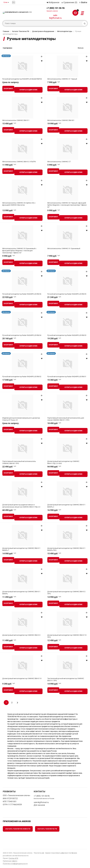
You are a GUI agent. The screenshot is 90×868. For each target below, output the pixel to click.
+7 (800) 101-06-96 (56, 9)
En (14, 2)
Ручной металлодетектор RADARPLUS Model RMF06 (22, 79)
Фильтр (81, 48)
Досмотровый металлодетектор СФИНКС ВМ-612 (21, 635)
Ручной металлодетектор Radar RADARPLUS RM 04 (22, 335)
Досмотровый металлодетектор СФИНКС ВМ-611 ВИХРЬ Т (21, 549)
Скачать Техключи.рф (47, 829)
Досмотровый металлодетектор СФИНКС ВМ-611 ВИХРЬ (21, 593)
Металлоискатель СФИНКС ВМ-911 (16, 120)
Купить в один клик (28, 90)
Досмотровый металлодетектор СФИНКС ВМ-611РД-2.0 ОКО (63, 462)
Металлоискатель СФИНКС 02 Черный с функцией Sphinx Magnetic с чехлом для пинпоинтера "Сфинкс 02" (67, 205)
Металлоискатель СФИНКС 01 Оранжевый (64, 248)
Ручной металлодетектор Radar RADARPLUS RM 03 (67, 335)
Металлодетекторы (65, 31)
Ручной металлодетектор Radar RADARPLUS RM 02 (22, 377)
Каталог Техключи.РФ (21, 31)
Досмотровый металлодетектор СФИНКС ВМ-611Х (22, 678)
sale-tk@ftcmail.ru (55, 17)
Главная (6, 31)
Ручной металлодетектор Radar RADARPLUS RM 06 (22, 294)
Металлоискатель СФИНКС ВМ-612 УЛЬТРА (19, 162)
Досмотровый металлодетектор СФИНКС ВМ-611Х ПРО (67, 636)
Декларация (6, 56)
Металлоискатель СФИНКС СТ (59, 162)
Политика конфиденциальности (15, 864)
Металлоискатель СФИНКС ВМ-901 (61, 120)
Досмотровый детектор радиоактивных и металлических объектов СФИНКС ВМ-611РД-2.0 (21, 506)
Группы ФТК (13, 858)
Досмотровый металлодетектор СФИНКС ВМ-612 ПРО (66, 593)
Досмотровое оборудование (43, 31)
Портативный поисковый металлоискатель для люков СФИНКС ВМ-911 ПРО (66, 419)
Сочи (5, 2)
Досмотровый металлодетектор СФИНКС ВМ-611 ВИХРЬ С (66, 506)
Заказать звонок (52, 11)
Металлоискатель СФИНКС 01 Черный (62, 79)
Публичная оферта (10, 861)
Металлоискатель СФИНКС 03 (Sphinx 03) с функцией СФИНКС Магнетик (19, 204)
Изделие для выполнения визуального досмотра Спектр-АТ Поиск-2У (21, 419)
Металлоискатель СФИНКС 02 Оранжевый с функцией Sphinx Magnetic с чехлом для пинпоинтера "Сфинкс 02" (19, 251)
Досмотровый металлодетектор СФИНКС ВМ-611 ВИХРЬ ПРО (66, 549)
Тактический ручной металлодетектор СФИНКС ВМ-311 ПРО (66, 680)
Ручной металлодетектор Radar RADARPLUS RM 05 (67, 294)
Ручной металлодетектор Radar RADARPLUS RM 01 (67, 377)
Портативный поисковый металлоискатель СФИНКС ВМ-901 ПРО (19, 462)
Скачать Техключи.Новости (18, 829)
